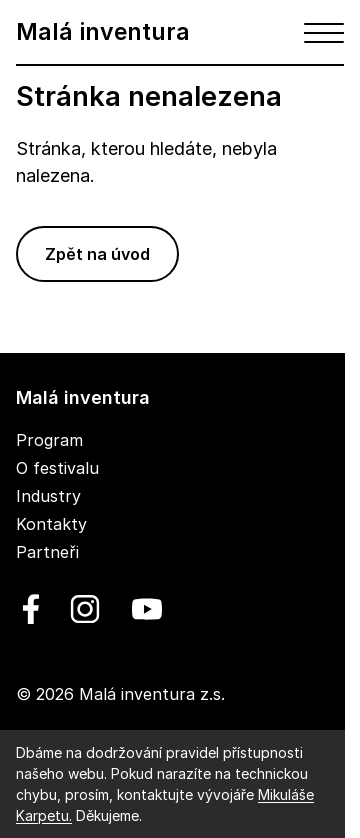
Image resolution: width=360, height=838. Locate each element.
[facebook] (31, 609)
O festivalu (57, 468)
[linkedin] (85, 609)
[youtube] (143, 609)
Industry (48, 496)
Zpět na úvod (97, 254)
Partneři (47, 552)
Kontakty (51, 524)
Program (49, 440)
